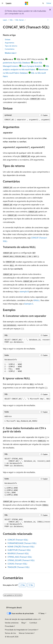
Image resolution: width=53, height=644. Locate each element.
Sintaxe (8, 39)
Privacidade (9, 626)
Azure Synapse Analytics (32, 66)
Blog (23, 623)
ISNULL (37, 300)
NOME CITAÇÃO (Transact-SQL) (21, 546)
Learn (5, 20)
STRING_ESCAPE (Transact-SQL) (21, 560)
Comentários (10, 49)
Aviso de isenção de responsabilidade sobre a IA (23, 619)
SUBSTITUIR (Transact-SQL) (19, 550)
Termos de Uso (10, 633)
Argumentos (10, 43)
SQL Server (20, 20)
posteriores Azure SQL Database (17, 63)
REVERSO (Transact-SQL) (18, 553)
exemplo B (24, 291)
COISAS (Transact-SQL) (17, 564)
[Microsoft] (27, 3)
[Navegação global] (2, 3)
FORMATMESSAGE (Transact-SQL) (22, 543)
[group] (26, 120)
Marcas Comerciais (26, 633)
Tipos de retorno (11, 46)
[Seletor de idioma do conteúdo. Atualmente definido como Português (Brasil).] (14, 608)
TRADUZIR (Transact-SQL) (19, 567)
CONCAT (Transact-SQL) (18, 540)
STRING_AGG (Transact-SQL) (20, 557)
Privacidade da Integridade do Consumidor (21, 630)
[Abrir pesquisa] (43, 3)
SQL (11, 20)
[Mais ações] (48, 20)
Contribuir (33, 623)
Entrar (49, 3)
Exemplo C (29, 304)
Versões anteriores (12, 623)
